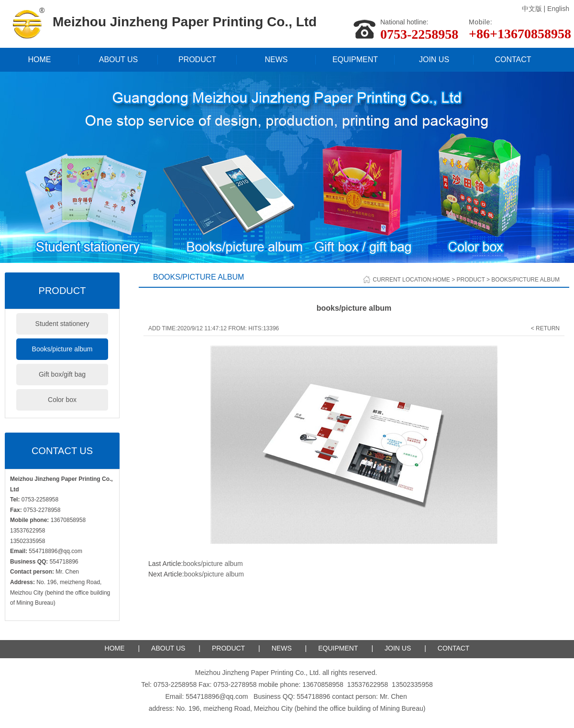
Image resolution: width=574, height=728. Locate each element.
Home (442, 280)
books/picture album (213, 564)
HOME (40, 60)
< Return (545, 328)
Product (470, 280)
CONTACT (513, 60)
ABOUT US (119, 60)
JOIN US (434, 60)
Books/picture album (62, 349)
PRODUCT (197, 60)
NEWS (276, 60)
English (558, 9)
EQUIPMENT (355, 60)
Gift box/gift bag (62, 374)
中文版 (532, 9)
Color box (62, 400)
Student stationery (62, 324)
